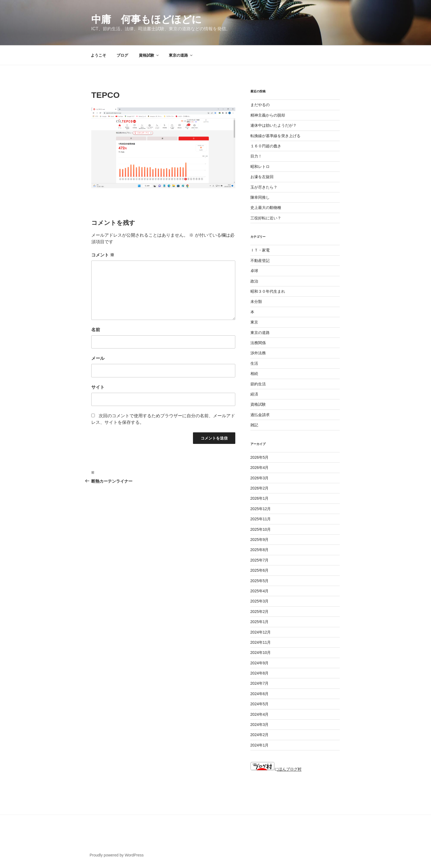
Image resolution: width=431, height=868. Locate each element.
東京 (254, 322)
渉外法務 (258, 353)
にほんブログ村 (276, 769)
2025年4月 (260, 591)
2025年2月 (260, 612)
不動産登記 (260, 261)
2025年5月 (260, 581)
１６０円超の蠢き (266, 146)
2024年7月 (260, 683)
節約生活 (258, 384)
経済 (254, 394)
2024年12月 (261, 632)
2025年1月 (260, 622)
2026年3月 (260, 478)
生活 (254, 363)
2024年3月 (260, 725)
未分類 (256, 302)
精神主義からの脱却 (268, 115)
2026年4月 (260, 468)
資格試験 (149, 55)
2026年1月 (260, 498)
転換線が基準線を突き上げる (275, 136)
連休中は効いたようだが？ (273, 125)
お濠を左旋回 (262, 177)
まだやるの (260, 105)
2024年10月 (261, 653)
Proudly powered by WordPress (117, 855)
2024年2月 (260, 735)
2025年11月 (261, 519)
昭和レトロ (260, 167)
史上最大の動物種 (266, 208)
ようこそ (98, 55)
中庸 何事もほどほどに (147, 19)
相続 (254, 374)
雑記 (254, 425)
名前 (96, 330)
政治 (254, 281)
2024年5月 (260, 704)
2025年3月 (260, 601)
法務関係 (258, 343)
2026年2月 (260, 488)
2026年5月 (260, 457)
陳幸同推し (260, 197)
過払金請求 (260, 415)
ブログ (122, 55)
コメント (103, 255)
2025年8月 (260, 550)
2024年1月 (260, 745)
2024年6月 (260, 694)
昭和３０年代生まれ (268, 291)
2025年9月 (260, 540)
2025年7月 (260, 560)
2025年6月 (260, 570)
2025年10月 (261, 529)
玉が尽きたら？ (264, 187)
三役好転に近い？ (266, 218)
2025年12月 (261, 509)
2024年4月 (260, 714)
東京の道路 (181, 55)
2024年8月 (260, 673)
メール (98, 358)
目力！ (256, 156)
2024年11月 (261, 642)
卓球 (254, 271)
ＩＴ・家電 (260, 250)
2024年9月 (260, 663)
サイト (98, 387)
